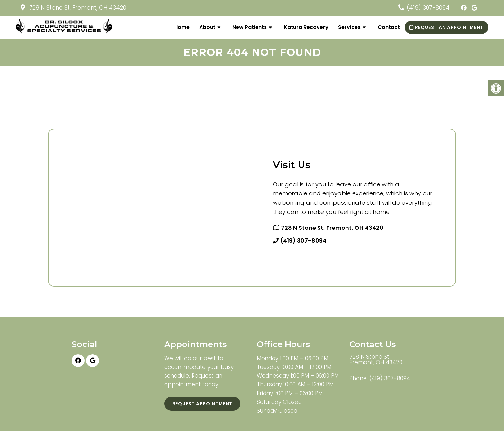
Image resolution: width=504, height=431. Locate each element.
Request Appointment (202, 404)
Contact (389, 27)
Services (349, 27)
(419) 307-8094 (428, 8)
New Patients (250, 27)
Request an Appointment (446, 27)
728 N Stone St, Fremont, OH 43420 (77, 8)
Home (182, 27)
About (207, 27)
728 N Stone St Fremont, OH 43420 (376, 360)
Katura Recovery (306, 27)
